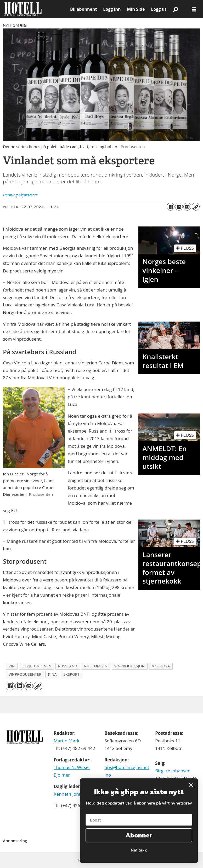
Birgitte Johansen (173, 771)
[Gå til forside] (35, 9)
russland (68, 666)
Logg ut (159, 9)
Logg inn (112, 9)
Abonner (139, 835)
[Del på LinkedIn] (179, 207)
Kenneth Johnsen (71, 794)
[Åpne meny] (194, 9)
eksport (71, 674)
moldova (161, 666)
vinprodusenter (25, 674)
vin (12, 666)
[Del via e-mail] (187, 207)
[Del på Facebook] (171, 207)
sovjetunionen (36, 666)
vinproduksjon (129, 666)
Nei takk (139, 850)
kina (52, 674)
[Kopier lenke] (196, 207)
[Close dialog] (191, 785)
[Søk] (176, 9)
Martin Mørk (66, 741)
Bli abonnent (83, 9)
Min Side (136, 9)
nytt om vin (96, 666)
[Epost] (139, 820)
